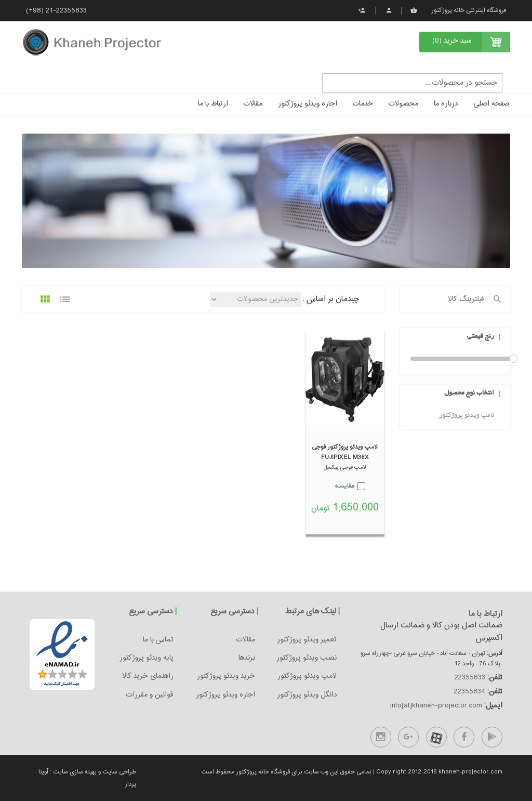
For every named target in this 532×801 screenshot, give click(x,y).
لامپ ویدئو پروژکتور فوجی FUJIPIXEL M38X (345, 452)
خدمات (363, 104)
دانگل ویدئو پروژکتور (307, 695)
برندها (247, 658)
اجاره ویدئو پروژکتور (308, 104)
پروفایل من (389, 10)
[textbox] (412, 83)
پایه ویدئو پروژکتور (147, 658)
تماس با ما (158, 640)
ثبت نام (362, 10)
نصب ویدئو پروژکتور (307, 658)
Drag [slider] (514, 359)
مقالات (253, 104)
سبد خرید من (414, 10)
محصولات (403, 104)
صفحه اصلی (491, 104)
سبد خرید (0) (452, 41)
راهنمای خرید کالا (148, 676)
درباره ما (446, 104)
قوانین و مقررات (150, 695)
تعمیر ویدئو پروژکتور (307, 640)
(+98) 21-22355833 (56, 11)
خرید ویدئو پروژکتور (226, 676)
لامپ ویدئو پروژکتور (467, 416)
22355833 (470, 678)
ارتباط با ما (213, 104)
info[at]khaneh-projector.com (436, 706)
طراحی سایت (118, 772)
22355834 (470, 692)
